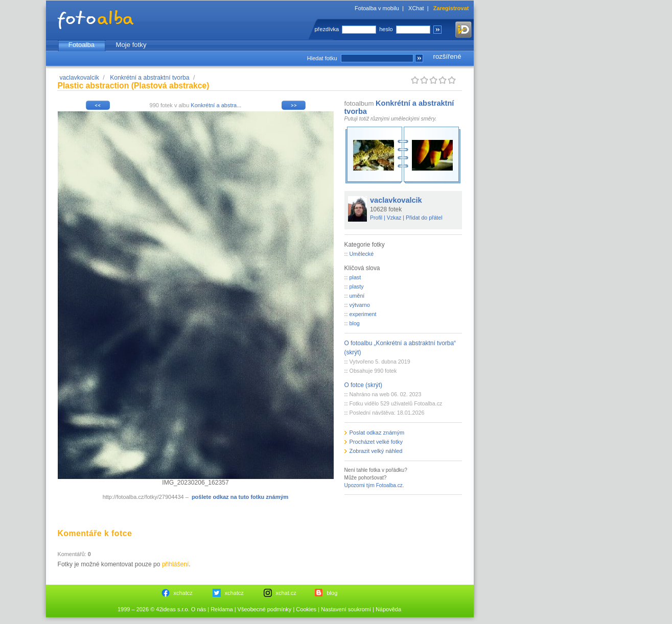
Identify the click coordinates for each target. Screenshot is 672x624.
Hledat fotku (322, 58)
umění (357, 296)
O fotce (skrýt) (364, 385)
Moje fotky (131, 45)
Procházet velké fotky (376, 442)
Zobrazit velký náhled (376, 451)
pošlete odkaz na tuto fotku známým (240, 497)
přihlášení (175, 564)
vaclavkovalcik (79, 78)
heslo (386, 29)
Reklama (222, 609)
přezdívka (327, 29)
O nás (199, 609)
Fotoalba (82, 45)
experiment (363, 314)
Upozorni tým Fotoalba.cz (374, 485)
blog (355, 323)
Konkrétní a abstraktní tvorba (149, 78)
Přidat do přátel (424, 218)
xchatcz (183, 593)
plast (355, 277)
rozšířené (447, 56)
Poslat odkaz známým (377, 433)
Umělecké (362, 254)
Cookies (306, 609)
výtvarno (360, 305)
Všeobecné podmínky (265, 609)
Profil (376, 218)
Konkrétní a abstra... (216, 105)
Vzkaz (394, 218)
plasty (357, 286)
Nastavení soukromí (346, 609)
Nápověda (388, 609)
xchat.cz (286, 593)
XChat (416, 8)
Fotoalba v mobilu (377, 8)
